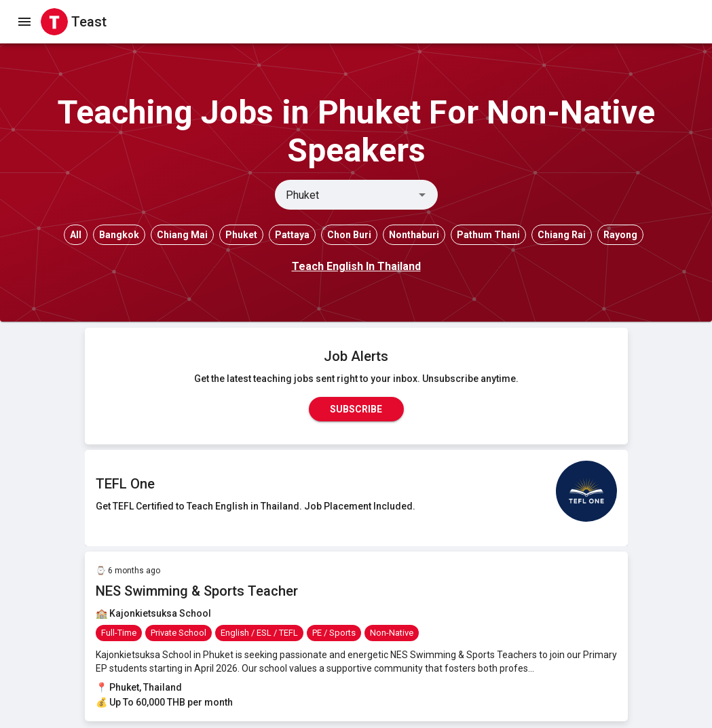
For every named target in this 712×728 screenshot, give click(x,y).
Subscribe (356, 409)
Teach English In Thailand (356, 266)
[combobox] (345, 195)
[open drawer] (24, 22)
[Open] (422, 195)
